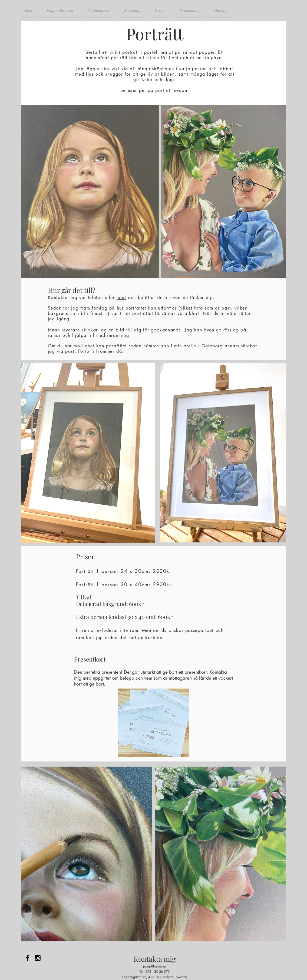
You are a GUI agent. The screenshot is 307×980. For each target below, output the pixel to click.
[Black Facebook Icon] (27, 958)
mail (121, 298)
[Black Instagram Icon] (38, 958)
